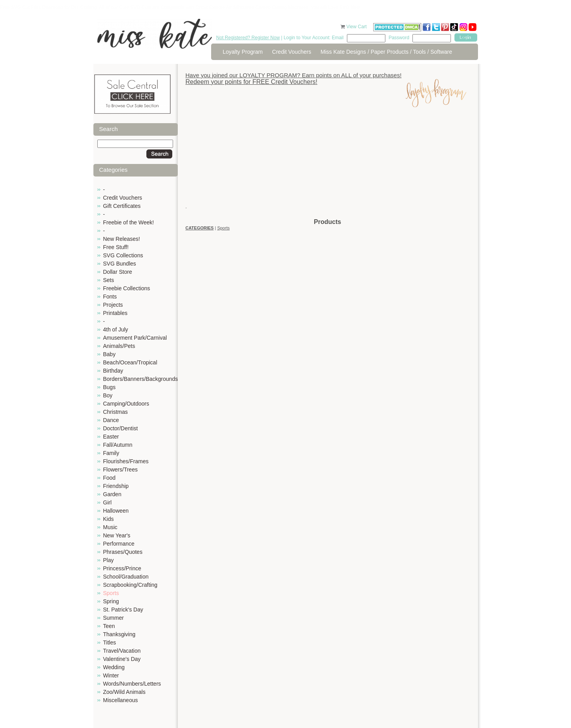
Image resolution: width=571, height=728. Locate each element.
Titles (110, 642)
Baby (109, 354)
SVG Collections (123, 255)
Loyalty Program (243, 52)
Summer (114, 618)
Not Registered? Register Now (248, 38)
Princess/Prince (122, 568)
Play (109, 560)
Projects (113, 305)
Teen (109, 626)
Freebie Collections (127, 288)
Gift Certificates (122, 206)
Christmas (116, 412)
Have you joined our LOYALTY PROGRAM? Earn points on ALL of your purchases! (294, 75)
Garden (112, 494)
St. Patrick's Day (123, 610)
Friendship (116, 486)
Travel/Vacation (122, 651)
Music (110, 527)
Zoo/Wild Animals (124, 692)
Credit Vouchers (292, 52)
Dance (111, 420)
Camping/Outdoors (126, 404)
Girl (108, 502)
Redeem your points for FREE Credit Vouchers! (252, 82)
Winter (111, 675)
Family (111, 453)
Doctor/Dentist (121, 428)
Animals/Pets (119, 346)
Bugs (109, 387)
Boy (108, 395)
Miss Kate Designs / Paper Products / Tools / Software (386, 52)
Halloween (116, 511)
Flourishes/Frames (126, 461)
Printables (115, 313)
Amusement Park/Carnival (135, 338)
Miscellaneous (121, 700)
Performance (119, 544)
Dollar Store (118, 272)
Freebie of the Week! (129, 222)
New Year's (117, 535)
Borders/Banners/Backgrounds (141, 379)
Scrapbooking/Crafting (130, 585)
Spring (111, 601)
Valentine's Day (122, 659)
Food (109, 478)
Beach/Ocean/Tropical (130, 362)
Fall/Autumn (118, 445)
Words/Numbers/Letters (132, 684)
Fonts (110, 297)
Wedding (114, 667)
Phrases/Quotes (123, 552)
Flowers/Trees (120, 470)
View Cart (357, 27)
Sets (109, 280)
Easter (111, 437)
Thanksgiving (119, 634)
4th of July (116, 329)
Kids (109, 519)
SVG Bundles (120, 264)
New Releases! (122, 239)
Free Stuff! (116, 247)
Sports (111, 593)
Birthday (113, 371)
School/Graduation (126, 577)
